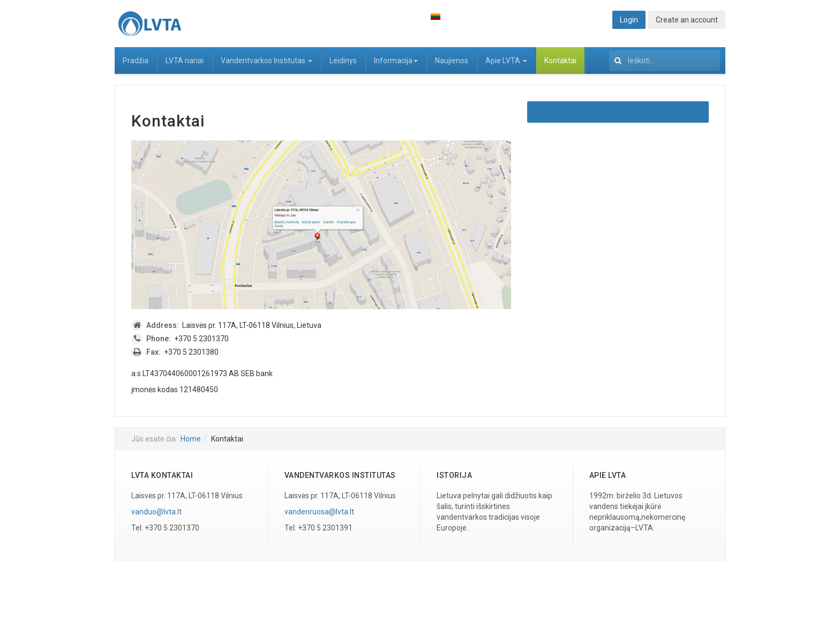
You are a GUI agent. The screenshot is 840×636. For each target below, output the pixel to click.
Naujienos (452, 61)
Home (191, 439)
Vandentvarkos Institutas (267, 61)
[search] (665, 61)
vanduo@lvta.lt (156, 512)
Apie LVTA (506, 61)
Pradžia (136, 61)
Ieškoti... (609, 47)
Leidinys (343, 61)
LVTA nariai (185, 61)
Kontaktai (560, 61)
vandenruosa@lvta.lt (319, 512)
